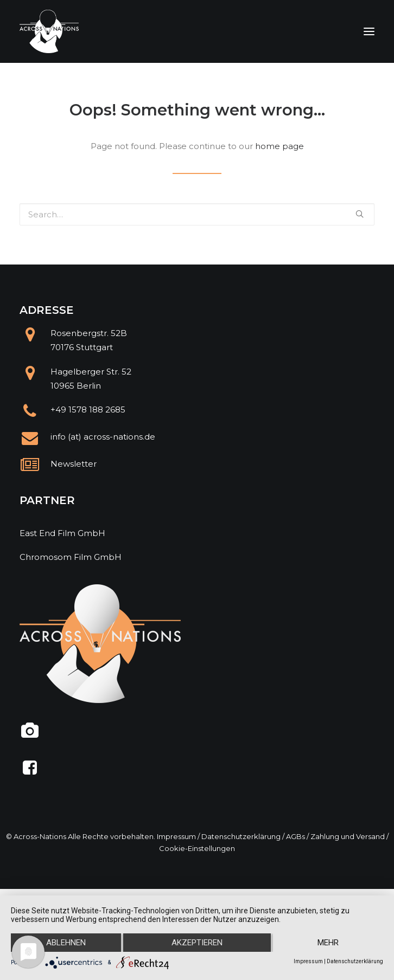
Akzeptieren (197, 943)
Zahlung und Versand (348, 836)
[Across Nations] (49, 31)
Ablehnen (66, 943)
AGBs (295, 836)
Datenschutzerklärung (241, 836)
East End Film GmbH (62, 533)
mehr (328, 943)
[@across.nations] (30, 735)
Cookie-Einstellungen (197, 848)
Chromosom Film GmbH (71, 557)
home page (279, 146)
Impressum (176, 836)
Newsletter (74, 464)
